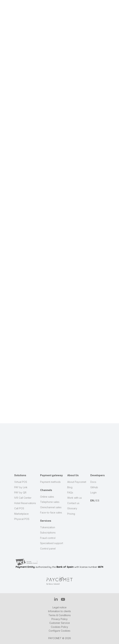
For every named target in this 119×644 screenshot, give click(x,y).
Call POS (19, 508)
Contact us (73, 503)
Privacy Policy (59, 619)
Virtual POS (21, 482)
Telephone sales (50, 502)
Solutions (20, 475)
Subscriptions (48, 533)
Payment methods (50, 482)
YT (63, 599)
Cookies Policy (59, 627)
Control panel (48, 549)
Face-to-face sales (51, 513)
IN (56, 599)
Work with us (75, 498)
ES (98, 500)
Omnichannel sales (51, 507)
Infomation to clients (59, 611)
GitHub (94, 487)
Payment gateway (51, 475)
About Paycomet (77, 482)
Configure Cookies (59, 631)
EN (92, 500)
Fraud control (48, 538)
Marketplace (21, 514)
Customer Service (60, 623)
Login (93, 492)
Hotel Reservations (25, 503)
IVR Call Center (23, 498)
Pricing (71, 514)
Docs (93, 482)
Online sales (47, 497)
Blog (70, 487)
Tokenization (48, 527)
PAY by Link (21, 487)
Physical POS (22, 519)
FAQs (70, 492)
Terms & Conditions (60, 615)
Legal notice (59, 607)
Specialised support (52, 543)
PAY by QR (20, 492)
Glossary (72, 508)
